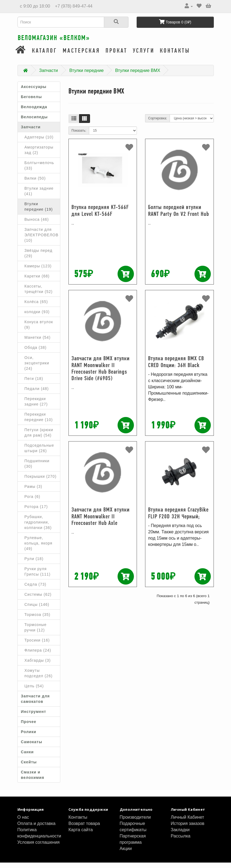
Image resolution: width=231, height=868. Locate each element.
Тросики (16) (37, 645)
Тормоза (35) (37, 620)
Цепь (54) (34, 691)
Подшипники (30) (37, 469)
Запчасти (49, 76)
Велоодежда (34, 112)
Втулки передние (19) (39, 212)
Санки (27, 757)
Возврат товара (84, 829)
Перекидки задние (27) (36, 407)
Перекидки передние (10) (39, 422)
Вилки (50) (35, 183)
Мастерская (81, 56)
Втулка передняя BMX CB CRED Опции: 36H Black (176, 367)
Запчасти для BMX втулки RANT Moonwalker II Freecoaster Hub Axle (100, 521)
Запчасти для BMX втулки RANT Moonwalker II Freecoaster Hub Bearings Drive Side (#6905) (100, 374)
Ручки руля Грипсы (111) (38, 577)
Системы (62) (38, 600)
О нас (23, 822)
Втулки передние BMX (138, 76)
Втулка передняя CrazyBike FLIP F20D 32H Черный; (178, 518)
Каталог (45, 56)
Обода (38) (36, 353)
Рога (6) (32, 502)
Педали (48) (37, 394)
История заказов (187, 829)
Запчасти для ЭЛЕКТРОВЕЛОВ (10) (42, 240)
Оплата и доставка (37, 829)
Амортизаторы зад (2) (39, 155)
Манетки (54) (38, 343)
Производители (135, 822)
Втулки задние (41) (39, 196)
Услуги (144, 56)
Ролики (29, 737)
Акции (126, 854)
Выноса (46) (37, 225)
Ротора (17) (36, 512)
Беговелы (31, 102)
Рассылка (181, 841)
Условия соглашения (39, 847)
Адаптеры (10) (39, 142)
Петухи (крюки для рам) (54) (39, 438)
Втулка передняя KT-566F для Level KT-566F (100, 216)
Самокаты (32, 747)
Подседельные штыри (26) (39, 453)
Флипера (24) (38, 655)
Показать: (79, 136)
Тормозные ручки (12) (36, 633)
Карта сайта (81, 835)
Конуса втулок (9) (39, 330)
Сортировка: (157, 124)
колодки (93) (37, 317)
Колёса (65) (36, 307)
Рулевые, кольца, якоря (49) (39, 548)
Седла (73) (36, 589)
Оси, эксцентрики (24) (37, 368)
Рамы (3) (33, 492)
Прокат (116, 56)
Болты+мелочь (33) (39, 171)
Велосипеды (34, 122)
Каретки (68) (37, 281)
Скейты (29, 767)
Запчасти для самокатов (35, 704)
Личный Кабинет (187, 822)
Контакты (175, 56)
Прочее (29, 727)
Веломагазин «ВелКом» (72, 41)
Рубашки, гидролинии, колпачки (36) (38, 527)
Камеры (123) (38, 271)
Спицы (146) (37, 610)
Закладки (180, 835)
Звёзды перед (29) (39, 258)
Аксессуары (34, 92)
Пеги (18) (34, 384)
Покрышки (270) (41, 482)
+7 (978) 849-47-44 (73, 6)
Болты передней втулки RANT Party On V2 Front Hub (178, 216)
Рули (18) (34, 564)
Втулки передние (86, 76)
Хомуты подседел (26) (39, 678)
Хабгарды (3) (38, 666)
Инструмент (34, 717)
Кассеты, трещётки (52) (39, 294)
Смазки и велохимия (33, 780)
